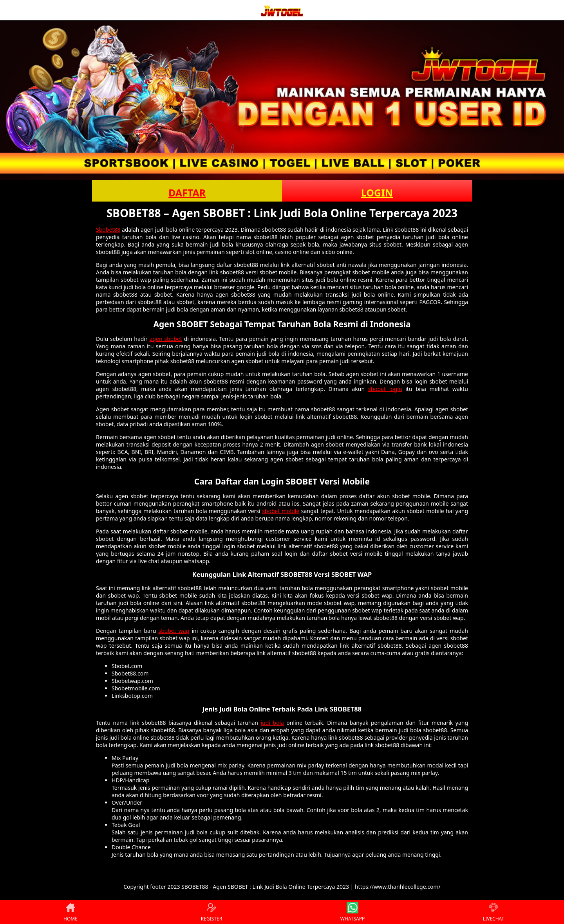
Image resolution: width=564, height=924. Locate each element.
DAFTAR (187, 193)
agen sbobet (166, 339)
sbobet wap (174, 631)
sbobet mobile (281, 511)
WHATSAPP (352, 912)
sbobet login (385, 389)
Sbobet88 (108, 230)
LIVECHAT (493, 912)
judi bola (272, 723)
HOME (70, 912)
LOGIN (377, 193)
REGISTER (211, 912)
